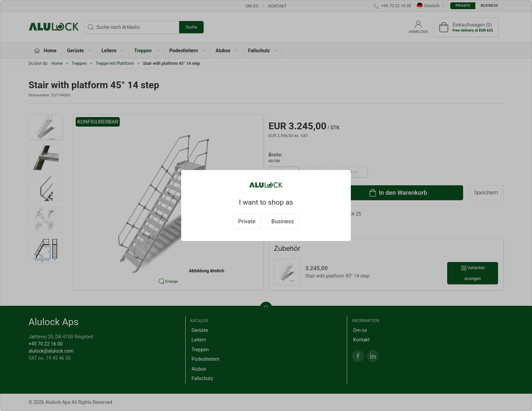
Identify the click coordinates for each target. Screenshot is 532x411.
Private (247, 221)
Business (283, 221)
